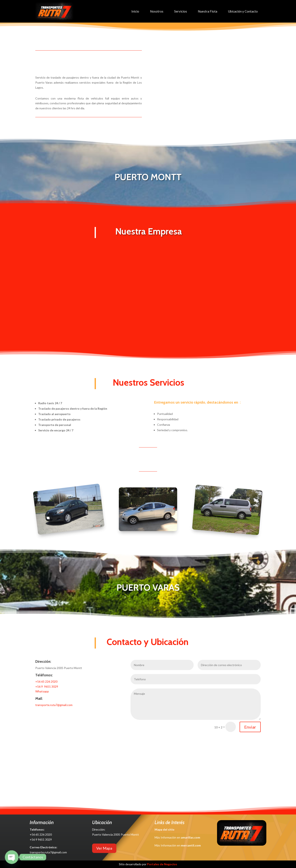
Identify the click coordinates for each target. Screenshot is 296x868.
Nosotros (157, 11)
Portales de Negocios (162, 864)
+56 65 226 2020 (46, 681)
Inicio (135, 11)
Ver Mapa (104, 848)
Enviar (250, 727)
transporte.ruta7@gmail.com (54, 705)
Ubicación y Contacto (243, 11)
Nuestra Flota (208, 11)
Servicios (181, 11)
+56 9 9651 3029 (47, 686)
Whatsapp (42, 691)
